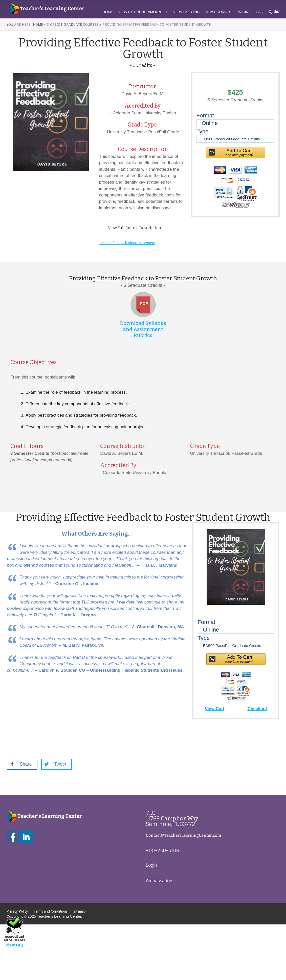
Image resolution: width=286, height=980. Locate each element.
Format (205, 116)
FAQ (260, 12)
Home (108, 12)
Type (203, 131)
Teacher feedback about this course (127, 243)
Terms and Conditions (51, 911)
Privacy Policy (17, 911)
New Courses (218, 12)
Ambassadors (160, 881)
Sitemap (80, 911)
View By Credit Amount (143, 12)
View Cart (215, 709)
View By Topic (186, 12)
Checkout (257, 709)
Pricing (244, 12)
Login (151, 865)
